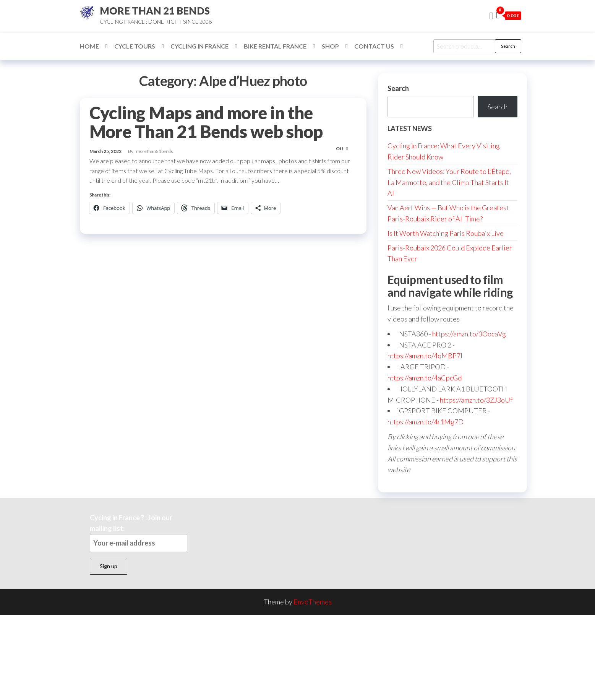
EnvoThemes (313, 602)
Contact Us (374, 46)
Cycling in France (199, 46)
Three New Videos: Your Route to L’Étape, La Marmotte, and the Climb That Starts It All (449, 182)
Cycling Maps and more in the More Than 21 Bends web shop (206, 122)
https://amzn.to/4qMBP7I (425, 356)
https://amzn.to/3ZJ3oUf (476, 400)
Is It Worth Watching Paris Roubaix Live (446, 233)
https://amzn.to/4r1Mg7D (426, 422)
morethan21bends (154, 151)
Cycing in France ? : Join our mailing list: (139, 533)
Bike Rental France (275, 46)
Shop (330, 46)
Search (508, 46)
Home (89, 46)
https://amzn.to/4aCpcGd (425, 378)
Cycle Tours (135, 46)
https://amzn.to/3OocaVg (469, 334)
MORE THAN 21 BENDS (155, 11)
